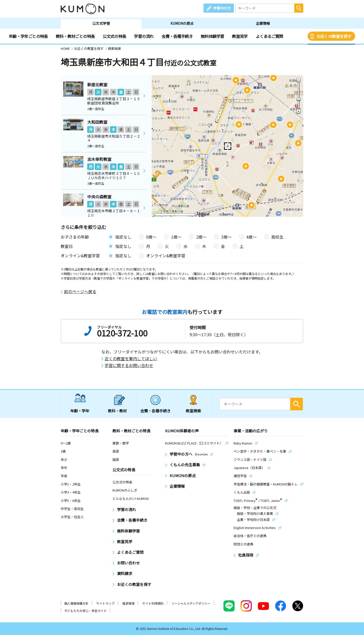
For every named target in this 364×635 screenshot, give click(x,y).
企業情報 (263, 23)
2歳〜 (201, 237)
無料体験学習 (212, 36)
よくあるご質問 (269, 36)
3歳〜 (226, 237)
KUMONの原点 (182, 23)
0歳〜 (151, 237)
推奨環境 (128, 603)
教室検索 (193, 411)
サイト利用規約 (153, 603)
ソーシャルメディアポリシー (191, 603)
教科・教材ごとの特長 (75, 36)
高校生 (277, 237)
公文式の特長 (114, 36)
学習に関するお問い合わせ (129, 365)
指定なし (123, 237)
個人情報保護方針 (76, 603)
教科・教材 (117, 411)
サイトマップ (105, 603)
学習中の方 (222, 8)
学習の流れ (144, 36)
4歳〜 (251, 237)
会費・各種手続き (177, 36)
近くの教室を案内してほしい (131, 359)
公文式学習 (101, 23)
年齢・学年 (80, 411)
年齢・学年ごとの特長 (28, 36)
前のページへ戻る (80, 292)
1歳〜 (176, 237)
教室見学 (240, 36)
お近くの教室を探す (334, 36)
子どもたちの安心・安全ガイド (85, 611)
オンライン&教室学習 (166, 256)
